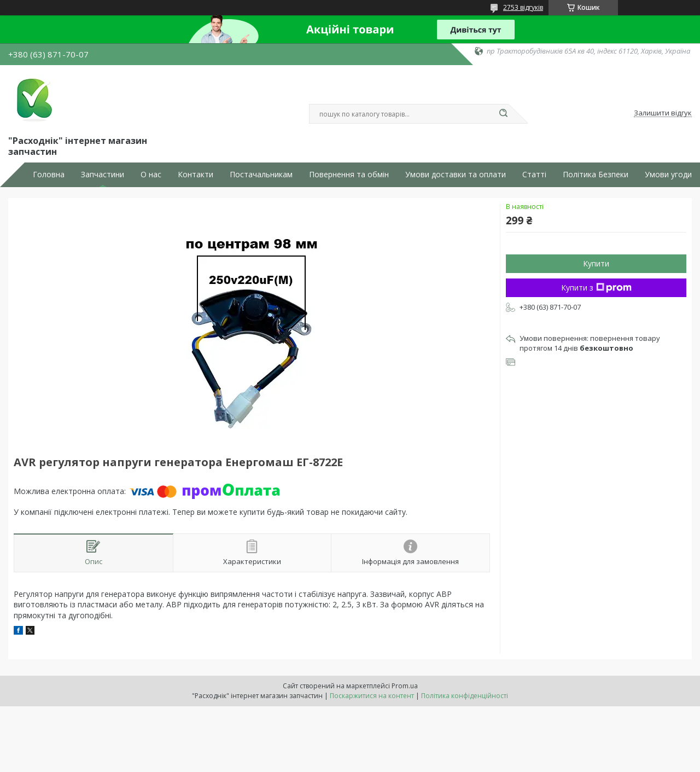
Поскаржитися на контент (372, 696)
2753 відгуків (523, 7)
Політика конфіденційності (465, 696)
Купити (596, 263)
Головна (49, 175)
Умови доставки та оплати (456, 175)
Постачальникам (261, 175)
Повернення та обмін (349, 175)
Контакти (196, 175)
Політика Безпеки (596, 175)
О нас (151, 175)
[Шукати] (503, 114)
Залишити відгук (663, 113)
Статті (534, 175)
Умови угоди (668, 175)
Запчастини (103, 175)
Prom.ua (405, 686)
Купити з (596, 288)
